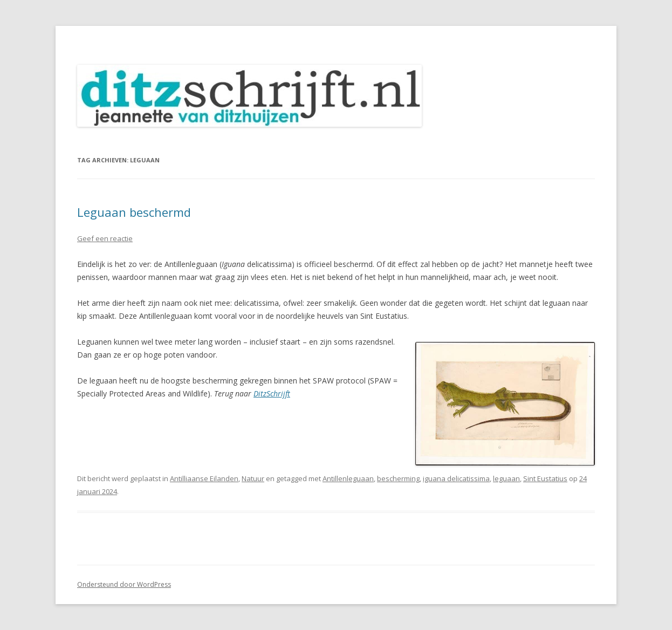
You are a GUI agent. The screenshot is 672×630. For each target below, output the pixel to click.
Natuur (253, 478)
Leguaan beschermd (134, 212)
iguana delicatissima (456, 478)
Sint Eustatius (545, 478)
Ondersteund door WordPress (124, 584)
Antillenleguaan (348, 478)
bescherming (398, 478)
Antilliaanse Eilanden (204, 478)
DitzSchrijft (272, 393)
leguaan (506, 478)
